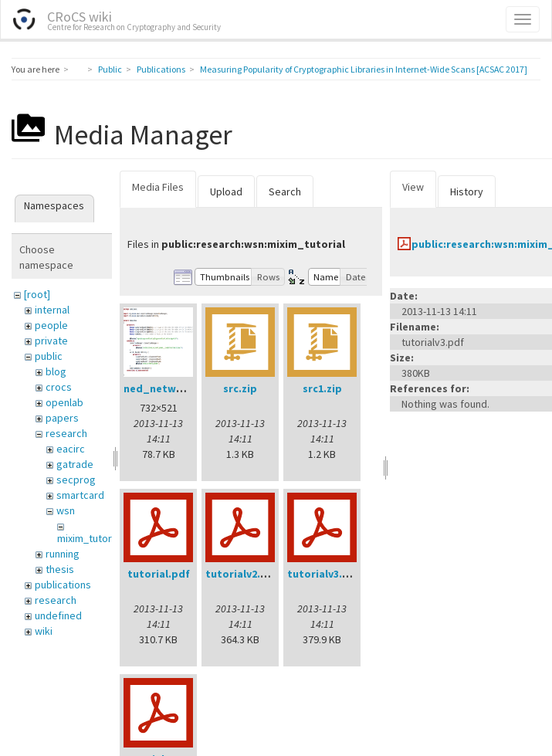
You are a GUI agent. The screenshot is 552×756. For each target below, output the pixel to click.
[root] (37, 294)
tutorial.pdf (159, 574)
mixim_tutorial (90, 538)
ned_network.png (170, 388)
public (49, 356)
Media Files (158, 187)
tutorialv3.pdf (324, 574)
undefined (58, 615)
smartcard (80, 495)
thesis (60, 569)
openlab (64, 402)
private (51, 341)
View (413, 187)
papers (62, 418)
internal (52, 310)
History (467, 192)
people (51, 325)
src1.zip (322, 388)
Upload (226, 192)
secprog (76, 480)
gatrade (75, 464)
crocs (59, 387)
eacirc (71, 449)
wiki (44, 631)
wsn (66, 510)
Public (110, 69)
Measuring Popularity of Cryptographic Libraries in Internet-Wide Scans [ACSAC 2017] (364, 69)
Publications (161, 69)
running (63, 554)
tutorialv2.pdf (242, 574)
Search (285, 192)
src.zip (240, 388)
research (66, 433)
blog (56, 371)
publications (63, 585)
